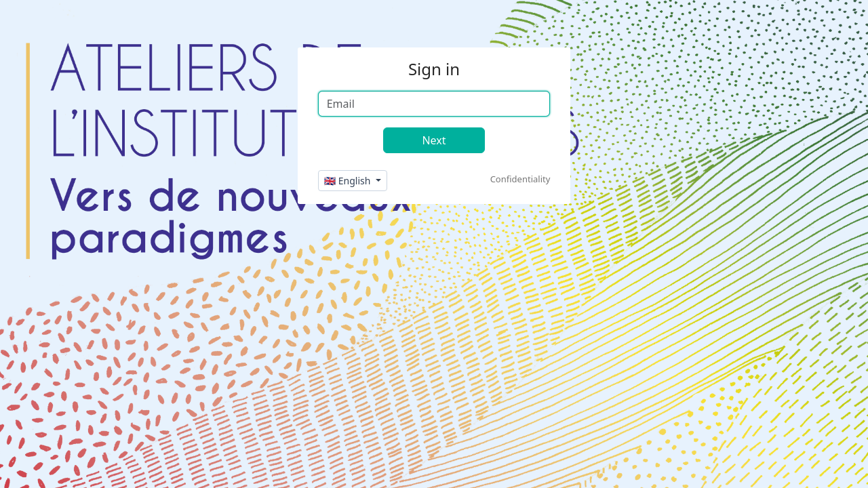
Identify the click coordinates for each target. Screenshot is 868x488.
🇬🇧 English (349, 181)
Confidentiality (520, 179)
